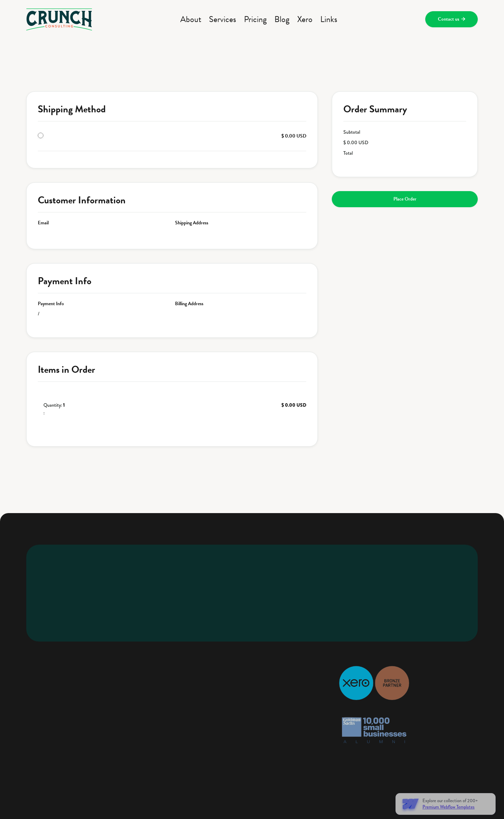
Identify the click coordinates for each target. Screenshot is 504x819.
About (191, 19)
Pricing (255, 19)
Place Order (405, 199)
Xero (305, 19)
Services (223, 19)
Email (43, 223)
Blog (282, 19)
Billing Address (189, 304)
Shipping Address (192, 223)
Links (329, 19)
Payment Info (51, 304)
